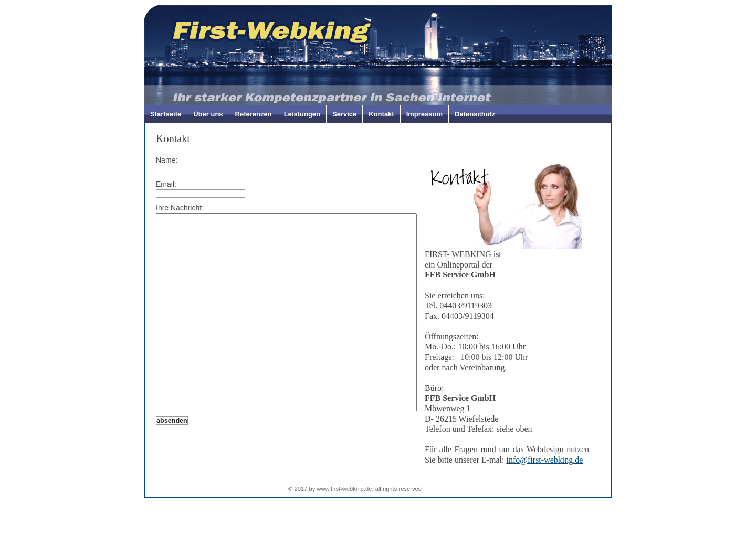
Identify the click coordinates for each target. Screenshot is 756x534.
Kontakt (381, 114)
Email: (166, 184)
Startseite (166, 114)
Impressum (424, 114)
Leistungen (302, 114)
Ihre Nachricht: (180, 208)
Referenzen (254, 114)
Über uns (208, 114)
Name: (167, 160)
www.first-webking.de (343, 499)
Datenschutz (475, 114)
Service (344, 114)
